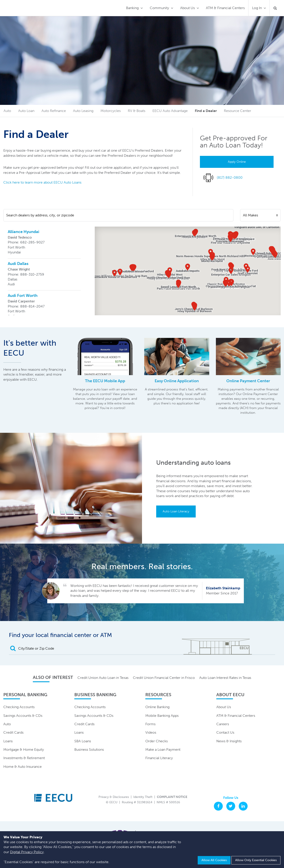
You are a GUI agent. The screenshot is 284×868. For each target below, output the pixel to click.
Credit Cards (13, 732)
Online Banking (157, 707)
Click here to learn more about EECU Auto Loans (42, 182)
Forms (150, 724)
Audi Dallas (18, 264)
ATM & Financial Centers (225, 8)
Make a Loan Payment (163, 749)
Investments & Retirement (24, 758)
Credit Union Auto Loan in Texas (103, 678)
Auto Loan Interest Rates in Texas (225, 678)
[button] (194, 233)
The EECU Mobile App (105, 381)
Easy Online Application (177, 381)
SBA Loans (83, 741)
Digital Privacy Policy (27, 852)
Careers (223, 724)
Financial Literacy (159, 758)
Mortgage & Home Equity (24, 749)
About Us (187, 8)
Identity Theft (143, 797)
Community (159, 8)
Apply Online (237, 162)
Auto (7, 724)
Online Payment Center (248, 381)
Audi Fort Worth (23, 296)
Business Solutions (89, 749)
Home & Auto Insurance (23, 767)
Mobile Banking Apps (162, 716)
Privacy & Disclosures (114, 797)
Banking (132, 8)
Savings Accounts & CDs (23, 716)
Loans (8, 741)
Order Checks (157, 741)
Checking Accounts (19, 707)
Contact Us (225, 732)
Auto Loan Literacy (176, 511)
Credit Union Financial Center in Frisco (164, 678)
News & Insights (229, 741)
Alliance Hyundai (24, 232)
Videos (151, 732)
